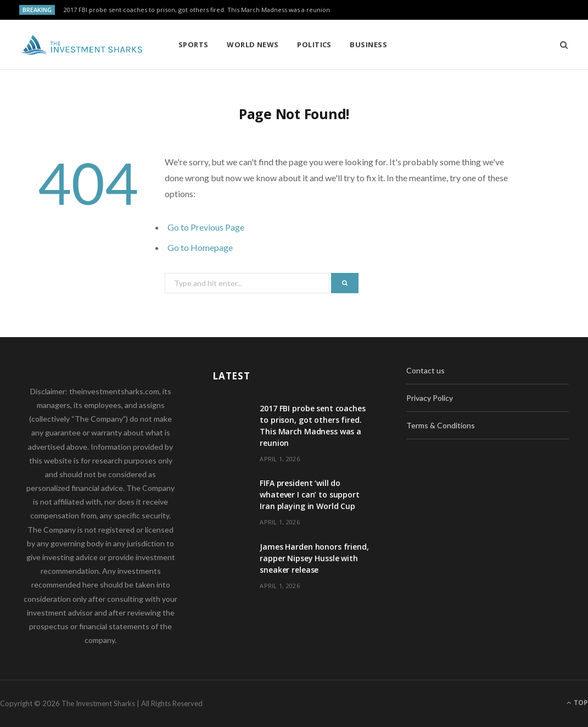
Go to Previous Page (206, 227)
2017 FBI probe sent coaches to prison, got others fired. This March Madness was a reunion (197, 10)
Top (577, 703)
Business (368, 44)
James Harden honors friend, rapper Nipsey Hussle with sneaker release (314, 558)
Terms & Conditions (441, 425)
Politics (314, 44)
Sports (194, 44)
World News (253, 44)
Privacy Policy (430, 398)
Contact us (425, 370)
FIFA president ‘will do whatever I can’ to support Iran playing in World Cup (309, 494)
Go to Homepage (200, 247)
